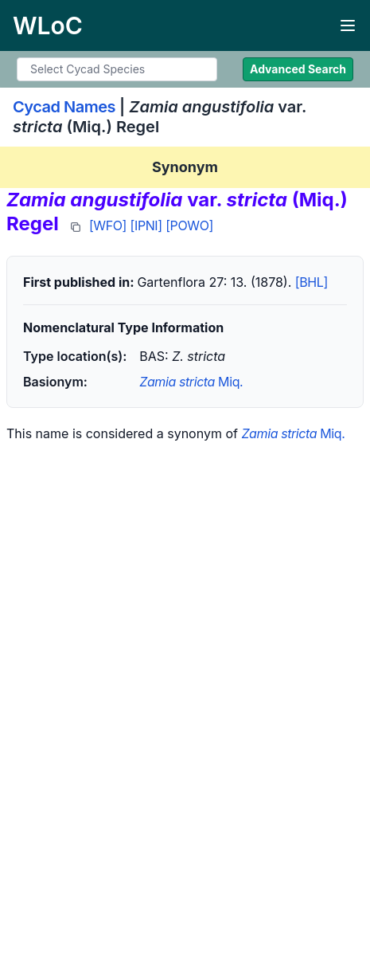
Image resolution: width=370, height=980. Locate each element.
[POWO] (189, 225)
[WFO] (108, 225)
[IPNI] (146, 225)
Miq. (191, 382)
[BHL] (312, 282)
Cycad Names (64, 107)
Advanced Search (298, 69)
